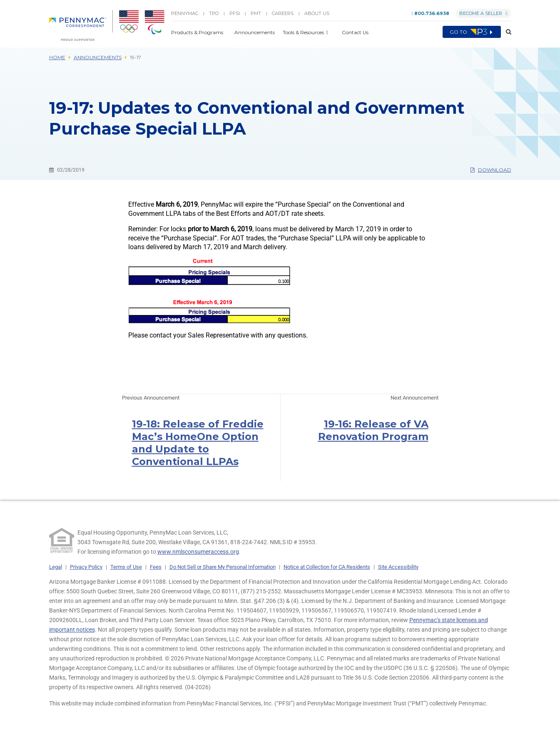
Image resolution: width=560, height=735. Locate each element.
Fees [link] (156, 567)
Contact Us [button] (355, 32)
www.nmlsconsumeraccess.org (198, 552)
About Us (317, 13)
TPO (214, 13)
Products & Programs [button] (198, 32)
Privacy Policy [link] (86, 567)
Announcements (98, 57)
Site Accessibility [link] (398, 567)
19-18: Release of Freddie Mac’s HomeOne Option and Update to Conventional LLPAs (198, 443)
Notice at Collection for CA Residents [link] (327, 567)
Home (57, 57)
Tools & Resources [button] (304, 32)
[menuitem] (81, 25)
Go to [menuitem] (472, 32)
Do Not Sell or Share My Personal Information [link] (223, 567)
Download (491, 170)
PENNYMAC (185, 13)
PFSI (235, 13)
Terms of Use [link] (126, 567)
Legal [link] (56, 567)
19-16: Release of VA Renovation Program (373, 430)
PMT (256, 13)
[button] (506, 32)
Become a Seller (483, 13)
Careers (283, 13)
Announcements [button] (255, 32)
